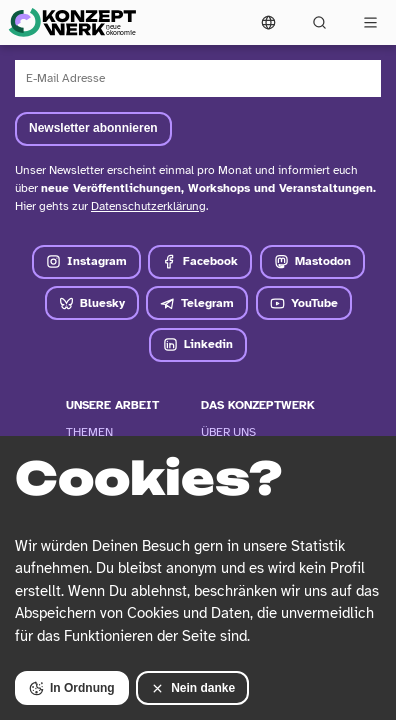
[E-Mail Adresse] (198, 78)
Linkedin (198, 344)
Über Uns (228, 432)
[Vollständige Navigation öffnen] (370, 22)
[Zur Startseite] (72, 22)
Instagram (86, 261)
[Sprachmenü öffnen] (268, 22)
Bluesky (92, 303)
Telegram (197, 303)
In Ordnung (72, 688)
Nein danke (192, 688)
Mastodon (312, 261)
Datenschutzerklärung (148, 206)
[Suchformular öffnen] (319, 22)
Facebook (200, 261)
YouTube (304, 303)
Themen (89, 432)
